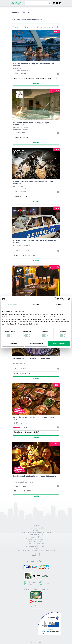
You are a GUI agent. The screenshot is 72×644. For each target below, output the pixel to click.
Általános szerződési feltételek (36, 546)
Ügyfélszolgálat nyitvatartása (36, 539)
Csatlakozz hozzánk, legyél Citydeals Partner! (36, 532)
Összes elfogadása (59, 344)
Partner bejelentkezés (36, 528)
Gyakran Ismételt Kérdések (36, 542)
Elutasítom (13, 344)
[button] (57, 3)
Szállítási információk (36, 535)
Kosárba (36, 84)
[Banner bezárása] (69, 299)
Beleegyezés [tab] (13, 305)
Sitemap (36, 548)
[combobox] (36, 79)
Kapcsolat (36, 526)
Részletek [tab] (36, 305)
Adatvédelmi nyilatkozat (36, 544)
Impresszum (36, 530)
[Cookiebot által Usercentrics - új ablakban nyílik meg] (56, 299)
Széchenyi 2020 (36, 537)
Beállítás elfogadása (36, 344)
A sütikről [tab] (60, 305)
